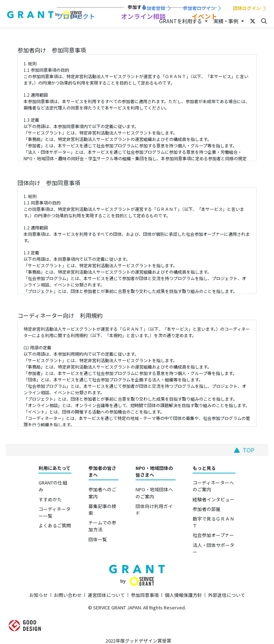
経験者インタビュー (214, 499)
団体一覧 (98, 539)
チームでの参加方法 (102, 526)
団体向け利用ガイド (154, 509)
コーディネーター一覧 (55, 512)
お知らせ (39, 595)
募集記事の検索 (102, 509)
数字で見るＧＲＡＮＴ (214, 522)
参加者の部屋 (207, 509)
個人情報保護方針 (183, 595)
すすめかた (50, 499)
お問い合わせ (68, 595)
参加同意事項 (145, 595)
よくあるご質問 (55, 525)
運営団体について (106, 595)
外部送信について (227, 595)
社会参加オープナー (213, 535)
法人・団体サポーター (214, 548)
